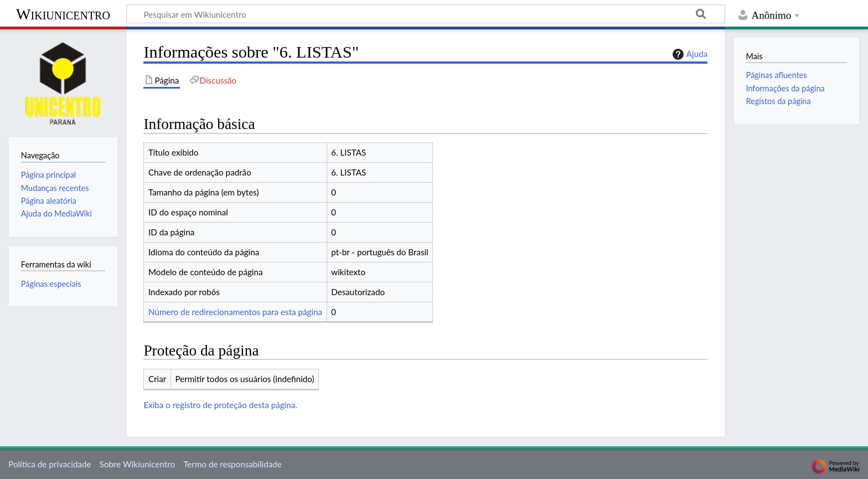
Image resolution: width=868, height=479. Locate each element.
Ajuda (689, 54)
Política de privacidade (50, 464)
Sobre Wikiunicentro (137, 464)
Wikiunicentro (63, 14)
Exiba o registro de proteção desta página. (220, 405)
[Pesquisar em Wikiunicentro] (426, 14)
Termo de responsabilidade (232, 464)
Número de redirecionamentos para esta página (235, 312)
